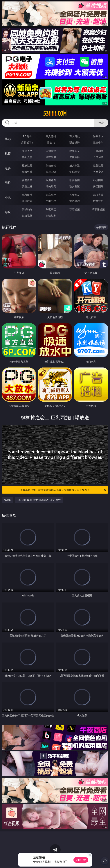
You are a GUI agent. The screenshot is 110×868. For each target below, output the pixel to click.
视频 (8, 153)
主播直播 (75, 157)
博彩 (8, 139)
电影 (8, 168)
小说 (8, 197)
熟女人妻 (27, 157)
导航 (8, 212)
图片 (8, 183)
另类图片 (98, 186)
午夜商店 (51, 209)
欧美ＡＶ (75, 151)
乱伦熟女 (75, 172)
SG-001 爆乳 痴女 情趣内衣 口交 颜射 (39, 500)
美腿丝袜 (27, 186)
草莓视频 (75, 209)
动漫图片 (98, 180)
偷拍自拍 (51, 165)
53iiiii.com (55, 113)
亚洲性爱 (27, 165)
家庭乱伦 (51, 195)
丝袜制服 (51, 157)
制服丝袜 (27, 172)
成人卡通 (75, 165)
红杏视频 (27, 216)
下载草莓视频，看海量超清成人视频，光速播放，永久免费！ (63, 490)
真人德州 (51, 136)
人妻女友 (75, 195)
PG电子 (27, 136)
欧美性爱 (98, 165)
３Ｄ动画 (98, 151)
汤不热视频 (98, 209)
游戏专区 (98, 136)
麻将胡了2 (27, 142)
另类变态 (98, 172)
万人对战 (75, 136)
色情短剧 (51, 216)
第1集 (8, 500)
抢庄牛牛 (98, 142)
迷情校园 (27, 201)
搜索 (101, 123)
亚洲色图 (51, 180)
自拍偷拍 (51, 151)
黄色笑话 (75, 201)
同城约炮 (27, 209)
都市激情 (27, 195)
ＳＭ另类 (98, 157)
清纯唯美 (51, 186)
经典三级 (51, 172)
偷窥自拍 (27, 180)
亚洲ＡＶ (27, 151)
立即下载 (81, 860)
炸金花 (51, 142)
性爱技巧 (98, 201)
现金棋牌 (75, 142)
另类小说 (51, 201)
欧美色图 (75, 180)
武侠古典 (98, 195)
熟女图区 (75, 186)
